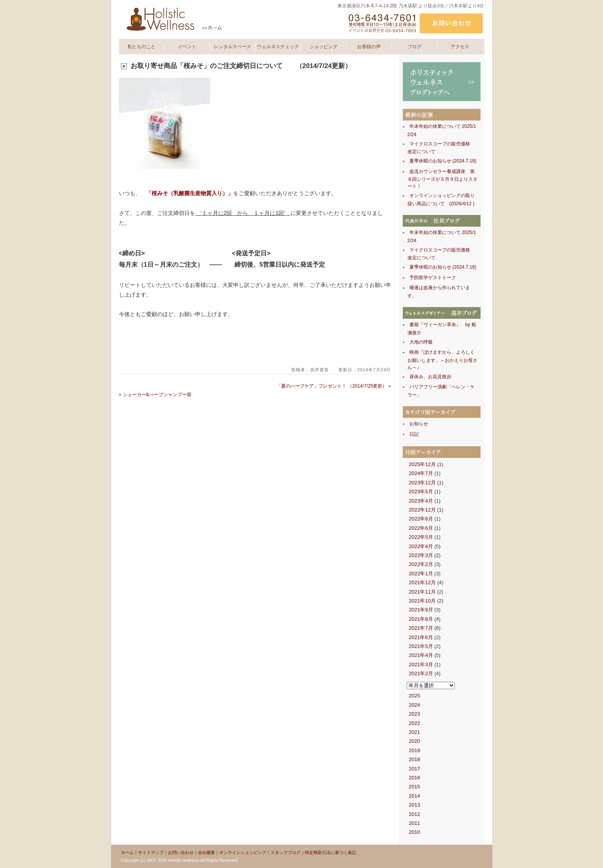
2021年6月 (421, 637)
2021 (415, 732)
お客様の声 (369, 47)
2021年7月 (421, 628)
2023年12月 (422, 483)
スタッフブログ (286, 852)
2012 (415, 814)
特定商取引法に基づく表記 (330, 852)
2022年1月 (421, 574)
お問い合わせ (181, 852)
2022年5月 (421, 537)
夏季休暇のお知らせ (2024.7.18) (443, 161)
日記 (414, 434)
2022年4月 (421, 546)
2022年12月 (422, 510)
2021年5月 (421, 646)
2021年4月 (421, 655)
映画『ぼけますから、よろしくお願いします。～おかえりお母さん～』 (442, 360)
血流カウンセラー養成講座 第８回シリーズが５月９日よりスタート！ (442, 179)
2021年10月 (422, 601)
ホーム (127, 852)
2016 (415, 778)
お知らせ (419, 424)
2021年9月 (421, 610)
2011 (415, 823)
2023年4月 (421, 501)
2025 (415, 696)
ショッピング (323, 47)
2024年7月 (421, 473)
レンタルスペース (232, 47)
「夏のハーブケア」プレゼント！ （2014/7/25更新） (332, 386)
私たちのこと (142, 47)
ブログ (414, 47)
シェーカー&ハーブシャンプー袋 (157, 395)
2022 (415, 723)
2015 (415, 787)
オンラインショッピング (243, 852)
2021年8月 (421, 619)
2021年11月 (422, 592)
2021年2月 (421, 673)
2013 (415, 805)
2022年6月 (421, 528)
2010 (415, 832)
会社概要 (206, 852)
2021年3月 (421, 665)
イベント (187, 47)
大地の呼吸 (421, 342)
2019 (415, 750)
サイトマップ (151, 852)
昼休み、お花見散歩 (430, 377)
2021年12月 (422, 582)
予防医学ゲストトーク (433, 278)
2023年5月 (421, 492)
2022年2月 (421, 564)
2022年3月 (421, 555)
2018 (415, 759)
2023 (415, 714)
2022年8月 (421, 519)
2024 (415, 705)
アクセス (460, 47)
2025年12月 (422, 464)
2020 (415, 741)
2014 (415, 796)
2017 (415, 769)
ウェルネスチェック (278, 47)
